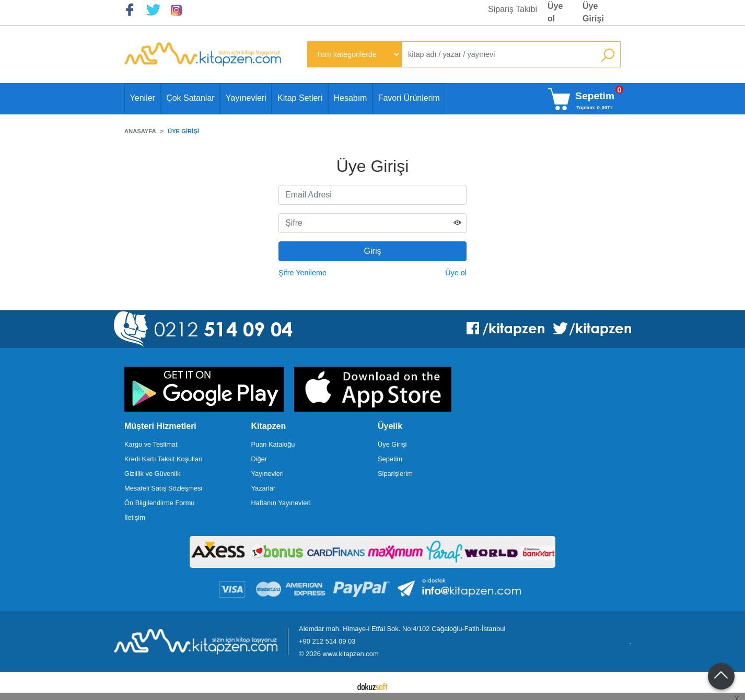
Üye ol (456, 273)
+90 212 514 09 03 (327, 641)
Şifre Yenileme (302, 273)
